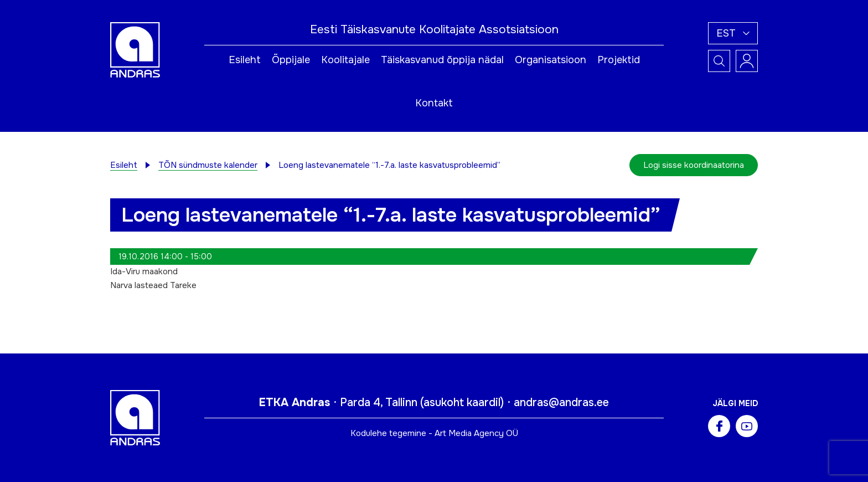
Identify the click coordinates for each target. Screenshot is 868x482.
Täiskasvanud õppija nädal (442, 60)
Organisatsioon (551, 60)
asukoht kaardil (462, 402)
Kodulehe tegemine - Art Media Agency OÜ (434, 433)
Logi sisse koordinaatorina (694, 165)
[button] (733, 33)
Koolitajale (345, 60)
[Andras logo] (135, 49)
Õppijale (291, 60)
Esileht (245, 60)
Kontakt (434, 103)
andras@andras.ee (561, 402)
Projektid (619, 60)
